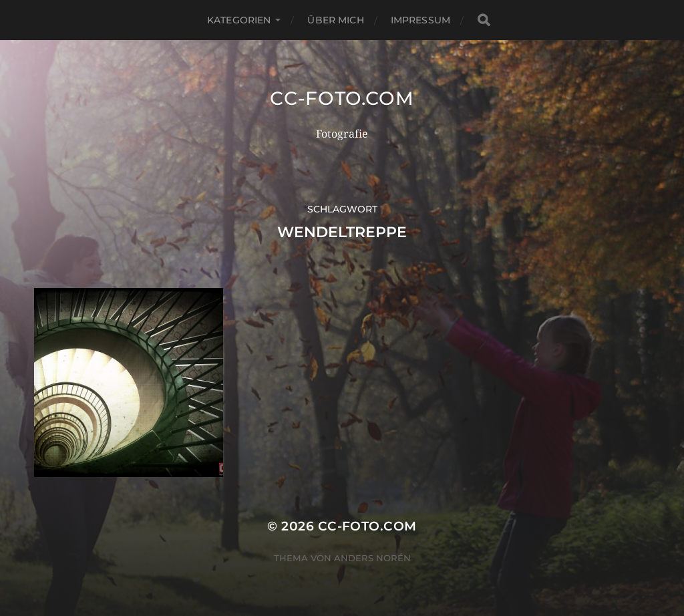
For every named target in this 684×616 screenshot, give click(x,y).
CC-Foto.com (342, 98)
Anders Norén (372, 558)
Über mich (335, 20)
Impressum (420, 20)
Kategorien (239, 20)
